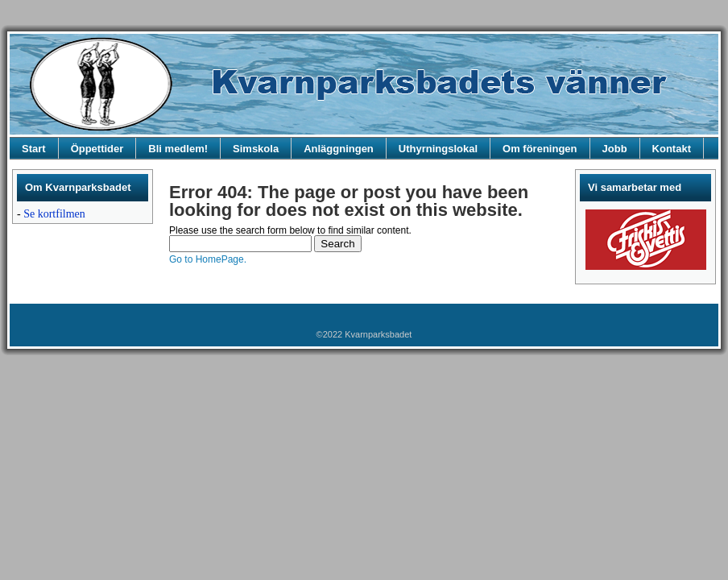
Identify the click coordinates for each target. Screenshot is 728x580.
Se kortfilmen (54, 214)
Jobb (615, 149)
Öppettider (97, 149)
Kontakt (672, 149)
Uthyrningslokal (438, 149)
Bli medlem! (178, 149)
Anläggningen (339, 149)
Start (34, 149)
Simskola (256, 149)
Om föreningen (540, 149)
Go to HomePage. (208, 259)
